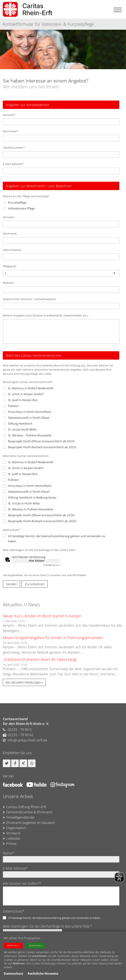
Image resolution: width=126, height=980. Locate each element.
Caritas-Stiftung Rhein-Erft (24, 807)
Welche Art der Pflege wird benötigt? (26, 196)
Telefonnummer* (14, 148)
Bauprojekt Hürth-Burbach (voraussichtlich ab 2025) (39, 447)
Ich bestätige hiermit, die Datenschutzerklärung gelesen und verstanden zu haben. (54, 918)
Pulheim (11, 406)
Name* (8, 853)
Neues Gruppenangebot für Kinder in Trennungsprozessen (53, 638)
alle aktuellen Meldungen (23, 682)
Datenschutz (13, 974)
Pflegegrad (10, 266)
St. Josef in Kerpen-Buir (20, 400)
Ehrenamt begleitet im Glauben (29, 823)
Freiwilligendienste (19, 817)
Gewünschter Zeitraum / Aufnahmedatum (30, 299)
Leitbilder (12, 839)
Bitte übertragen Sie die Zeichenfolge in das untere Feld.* (40, 550)
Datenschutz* (12, 530)
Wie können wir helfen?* (22, 883)
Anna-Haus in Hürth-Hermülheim (27, 412)
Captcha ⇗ (52, 565)
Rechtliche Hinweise (43, 974)
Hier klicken (37, 561)
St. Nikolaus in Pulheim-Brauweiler (28, 509)
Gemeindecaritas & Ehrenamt (28, 812)
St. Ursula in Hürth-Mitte (21, 503)
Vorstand (12, 833)
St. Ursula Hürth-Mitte (20, 429)
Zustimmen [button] (35, 946)
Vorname (9, 217)
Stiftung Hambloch (18, 423)
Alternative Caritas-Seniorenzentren (26, 456)
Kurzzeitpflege (15, 202)
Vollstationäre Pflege (19, 208)
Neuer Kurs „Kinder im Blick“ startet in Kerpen (42, 616)
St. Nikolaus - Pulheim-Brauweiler (27, 435)
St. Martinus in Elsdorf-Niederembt (28, 388)
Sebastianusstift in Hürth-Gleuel (26, 418)
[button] (7, 763)
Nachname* (11, 131)
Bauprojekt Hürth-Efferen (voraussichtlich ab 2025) (39, 441)
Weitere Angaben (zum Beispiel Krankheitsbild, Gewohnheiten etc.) (45, 315)
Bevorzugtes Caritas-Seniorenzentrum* (28, 382)
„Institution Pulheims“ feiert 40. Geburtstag (40, 659)
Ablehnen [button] (12, 946)
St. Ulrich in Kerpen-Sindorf (23, 394)
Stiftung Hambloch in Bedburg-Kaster (30, 497)
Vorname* (9, 115)
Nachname (10, 234)
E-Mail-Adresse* (13, 164)
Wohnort (8, 283)
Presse (10, 844)
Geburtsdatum (12, 250)
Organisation (15, 828)
